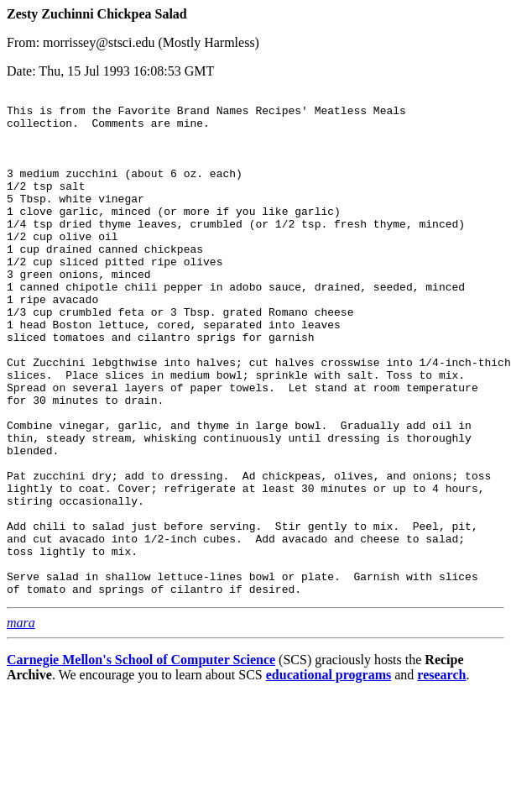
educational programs (328, 775)
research (441, 775)
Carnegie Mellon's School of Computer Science (141, 760)
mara (21, 723)
